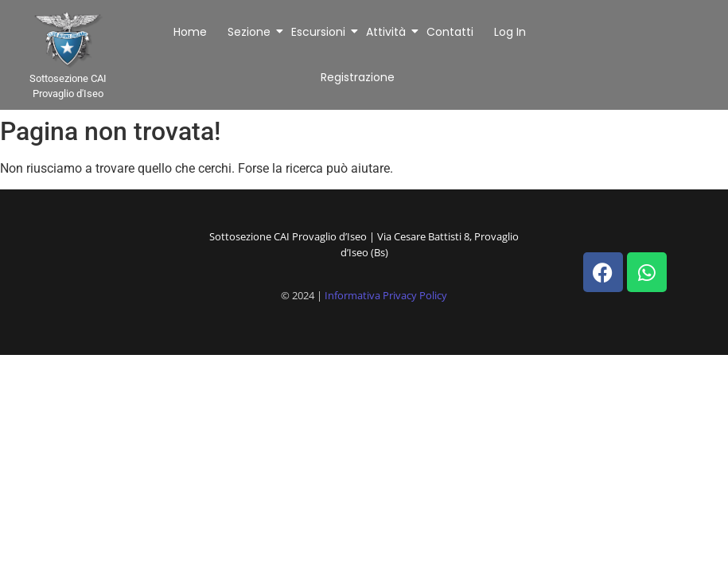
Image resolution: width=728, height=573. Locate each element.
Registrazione (358, 77)
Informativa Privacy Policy (386, 295)
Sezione (250, 32)
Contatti (450, 32)
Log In (510, 32)
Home (190, 32)
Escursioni (319, 32)
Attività (387, 32)
